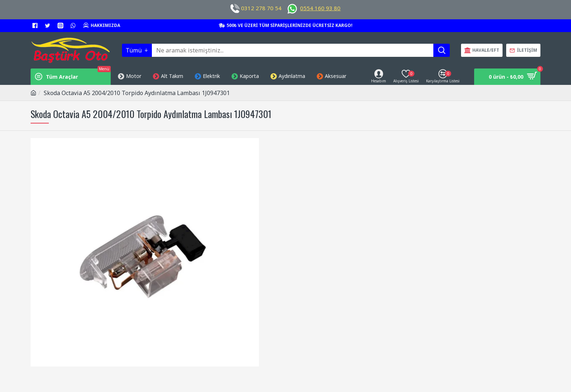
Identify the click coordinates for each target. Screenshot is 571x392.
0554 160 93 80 (320, 8)
